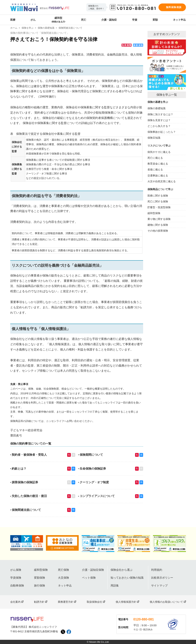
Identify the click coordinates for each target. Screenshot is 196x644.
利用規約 (157, 570)
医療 (13, 20)
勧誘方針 (39, 602)
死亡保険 (64, 570)
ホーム (14, 28)
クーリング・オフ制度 (94, 482)
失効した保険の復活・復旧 (29, 496)
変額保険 (40, 578)
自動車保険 (17, 585)
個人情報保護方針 (126, 602)
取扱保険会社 (94, 602)
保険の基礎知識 (46, 28)
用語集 (115, 585)
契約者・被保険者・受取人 (29, 455)
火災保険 (64, 578)
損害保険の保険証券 (25, 482)
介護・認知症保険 (93, 570)
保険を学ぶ (28, 28)
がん (33, 20)
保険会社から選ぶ (122, 570)
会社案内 (15, 602)
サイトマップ (159, 585)
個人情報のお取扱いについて (166, 602)
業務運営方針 (66, 602)
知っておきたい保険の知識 (127, 578)
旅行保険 (40, 585)
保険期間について (91, 455)
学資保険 (16, 578)
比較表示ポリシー (162, 578)
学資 (135, 20)
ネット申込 (179, 20)
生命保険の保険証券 (93, 469)
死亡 (84, 20)
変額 (155, 20)
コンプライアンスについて (97, 496)
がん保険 (16, 570)
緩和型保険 (41, 570)
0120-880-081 (144, 619)
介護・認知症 (109, 20)
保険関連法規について (26, 510)
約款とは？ (19, 469)
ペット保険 (89, 578)
